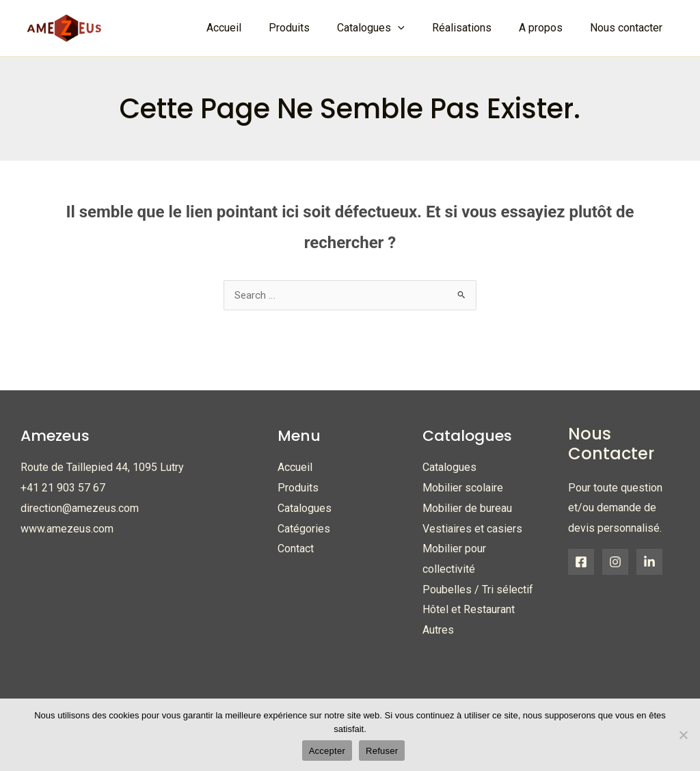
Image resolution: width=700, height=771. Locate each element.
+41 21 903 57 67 (63, 488)
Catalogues (305, 509)
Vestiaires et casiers (472, 529)
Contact (296, 549)
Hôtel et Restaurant (469, 610)
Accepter (327, 751)
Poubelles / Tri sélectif (478, 590)
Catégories (304, 529)
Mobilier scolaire (463, 488)
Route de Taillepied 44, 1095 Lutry (102, 468)
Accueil (295, 468)
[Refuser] (683, 735)
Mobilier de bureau (467, 509)
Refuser (382, 751)
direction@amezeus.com (80, 509)
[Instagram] (615, 563)
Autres (438, 631)
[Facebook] (581, 563)
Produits (298, 488)
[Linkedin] (649, 563)
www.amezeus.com (67, 529)
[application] (417, 28)
